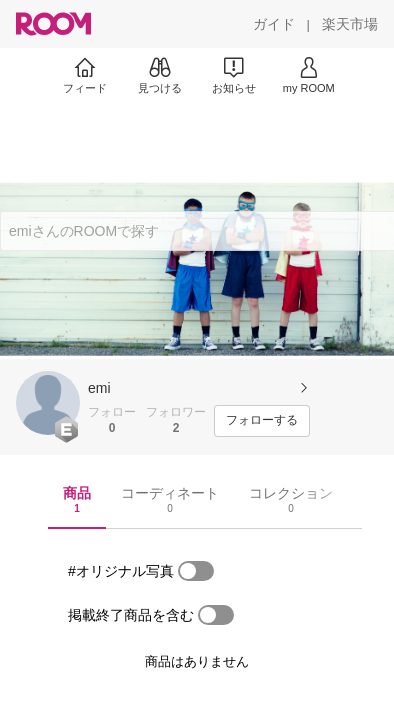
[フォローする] (262, 421)
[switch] (196, 571)
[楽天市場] (350, 24)
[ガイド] (274, 24)
